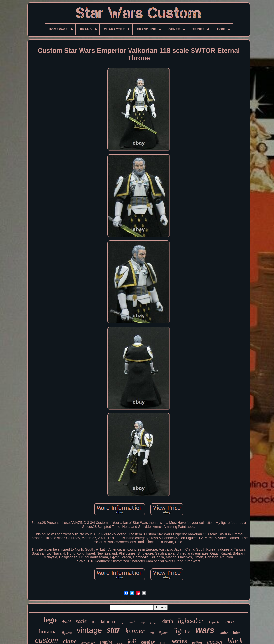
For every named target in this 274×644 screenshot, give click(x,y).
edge (122, 623)
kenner (135, 631)
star (113, 630)
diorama (47, 631)
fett (152, 633)
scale (81, 621)
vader (224, 633)
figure (182, 631)
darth (168, 621)
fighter (163, 633)
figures (67, 633)
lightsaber (191, 620)
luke (236, 633)
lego (50, 620)
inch (230, 621)
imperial (215, 622)
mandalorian (103, 621)
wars (205, 630)
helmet (154, 623)
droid (66, 622)
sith (133, 622)
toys (143, 622)
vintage (89, 630)
